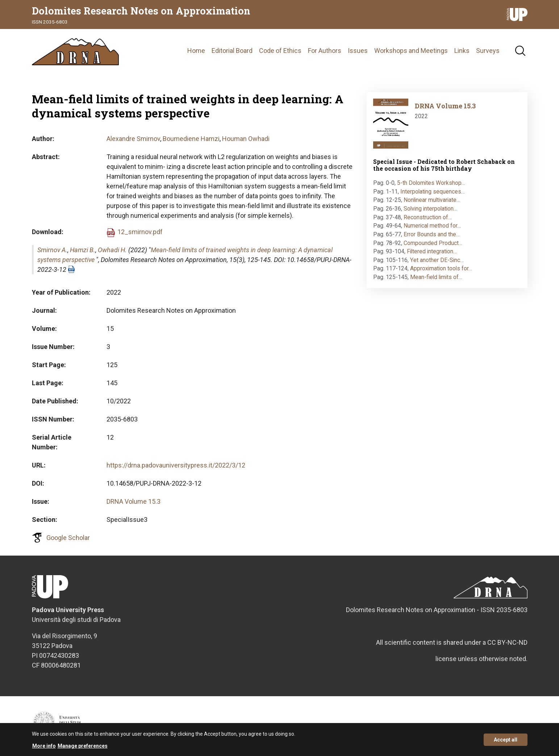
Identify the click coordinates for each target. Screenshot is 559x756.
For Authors (325, 51)
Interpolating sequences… (433, 192)
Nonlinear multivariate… (432, 200)
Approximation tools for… (441, 268)
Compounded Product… (433, 243)
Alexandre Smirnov (133, 139)
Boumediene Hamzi (191, 139)
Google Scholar (68, 538)
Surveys (488, 51)
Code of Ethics (280, 51)
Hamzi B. (83, 250)
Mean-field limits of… (436, 277)
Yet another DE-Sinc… (437, 260)
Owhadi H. (112, 250)
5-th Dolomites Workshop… (431, 183)
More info (44, 746)
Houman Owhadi (246, 139)
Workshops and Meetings (411, 51)
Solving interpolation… (430, 209)
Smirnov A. (52, 250)
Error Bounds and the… (432, 234)
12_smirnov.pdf (140, 232)
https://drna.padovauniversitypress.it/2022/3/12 (176, 465)
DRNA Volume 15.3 (134, 501)
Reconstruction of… (428, 217)
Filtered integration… (432, 251)
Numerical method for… (432, 226)
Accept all (506, 740)
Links (462, 51)
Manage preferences (83, 746)
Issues (358, 51)
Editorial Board (232, 51)
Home (196, 51)
